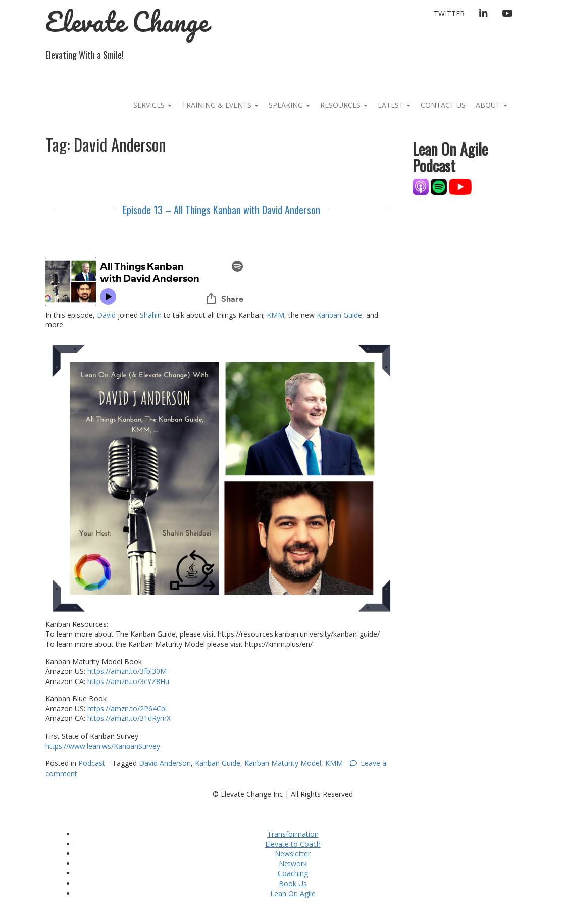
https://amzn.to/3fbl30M (127, 671)
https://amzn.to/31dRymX (129, 718)
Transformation (293, 834)
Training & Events (220, 105)
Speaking (289, 105)
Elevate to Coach (293, 844)
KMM (275, 315)
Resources (344, 105)
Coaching (293, 873)
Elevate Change (127, 21)
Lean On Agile (293, 893)
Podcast (92, 763)
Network (293, 864)
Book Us (293, 883)
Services (152, 105)
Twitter (449, 13)
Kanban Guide (339, 315)
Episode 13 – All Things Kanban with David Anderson (221, 210)
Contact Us (443, 105)
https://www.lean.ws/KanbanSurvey (103, 746)
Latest (394, 105)
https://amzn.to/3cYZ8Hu (128, 681)
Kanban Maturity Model (283, 763)
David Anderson (165, 763)
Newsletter (293, 854)
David (106, 315)
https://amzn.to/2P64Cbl (127, 709)
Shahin (151, 315)
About (492, 105)
